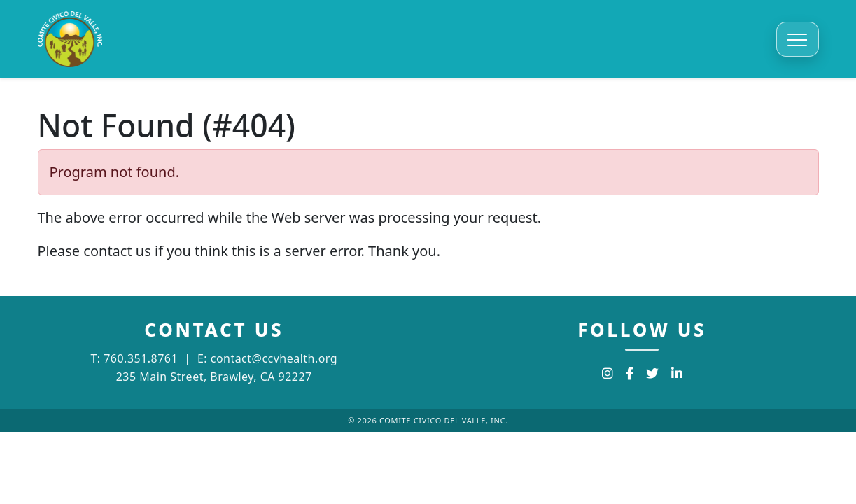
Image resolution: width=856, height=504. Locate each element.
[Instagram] (608, 373)
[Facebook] (630, 373)
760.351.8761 (141, 358)
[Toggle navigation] (797, 39)
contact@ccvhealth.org (274, 358)
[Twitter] (652, 373)
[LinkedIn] (677, 373)
